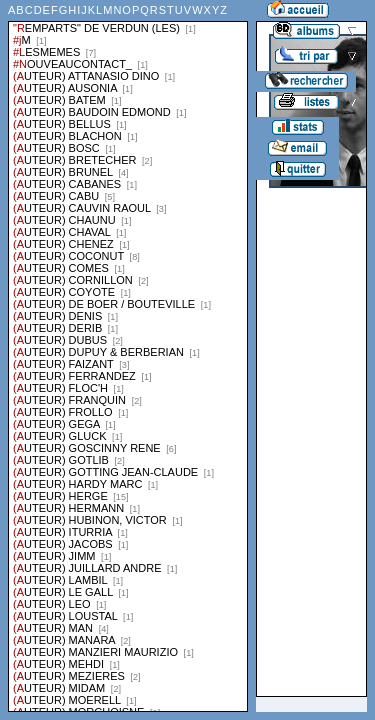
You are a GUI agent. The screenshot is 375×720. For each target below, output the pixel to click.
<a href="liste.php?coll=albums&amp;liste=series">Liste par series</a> (128, 356)
